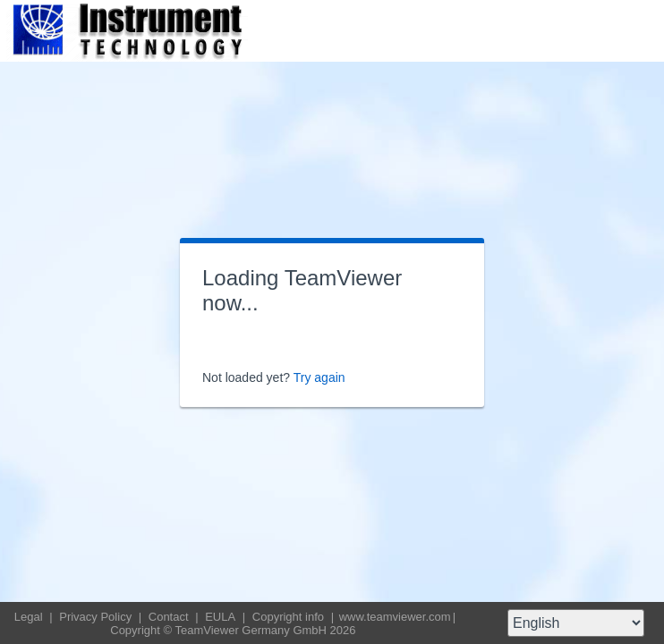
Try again (319, 377)
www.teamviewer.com (395, 617)
